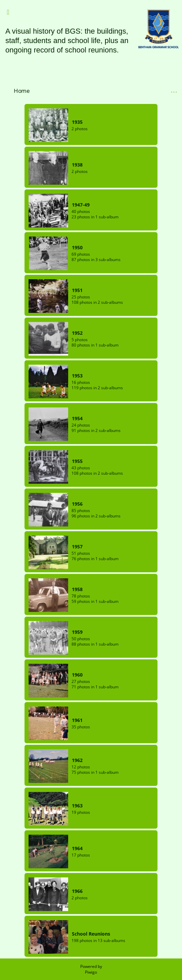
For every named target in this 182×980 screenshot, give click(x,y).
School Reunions (91, 934)
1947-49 (81, 205)
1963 (77, 806)
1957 (77, 547)
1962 (77, 760)
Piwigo (91, 972)
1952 (77, 333)
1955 (77, 461)
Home (22, 91)
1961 (77, 720)
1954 (77, 418)
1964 (77, 848)
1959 (77, 632)
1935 (77, 122)
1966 (77, 891)
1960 (77, 675)
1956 (77, 504)
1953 (77, 376)
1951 (77, 290)
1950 (77, 247)
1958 (77, 589)
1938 (77, 165)
